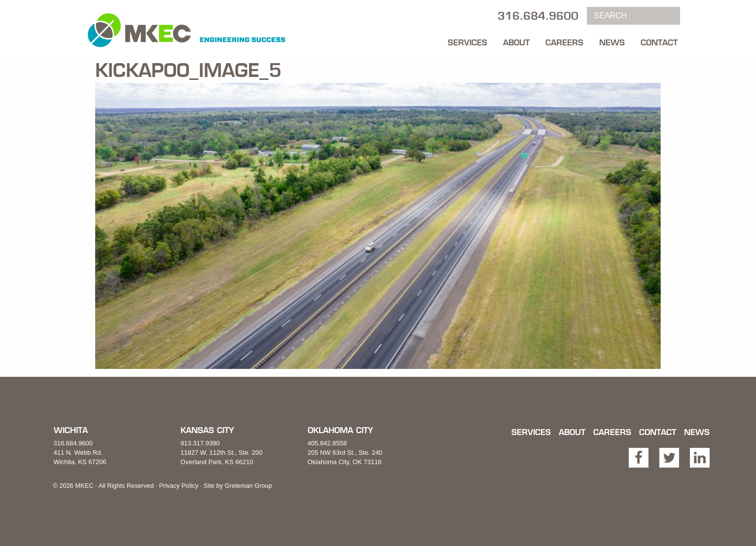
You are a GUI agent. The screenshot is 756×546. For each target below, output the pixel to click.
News (612, 42)
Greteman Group (248, 486)
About (516, 42)
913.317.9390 (200, 443)
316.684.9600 (73, 443)
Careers (564, 42)
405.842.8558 (327, 443)
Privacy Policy (179, 486)
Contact (659, 42)
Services (468, 42)
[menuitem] (468, 40)
